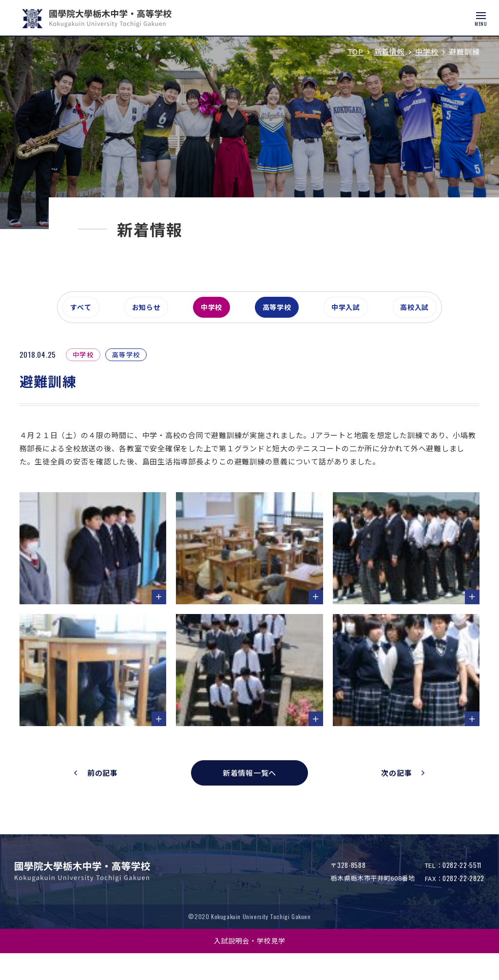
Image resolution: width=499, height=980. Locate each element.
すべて (83, 338)
